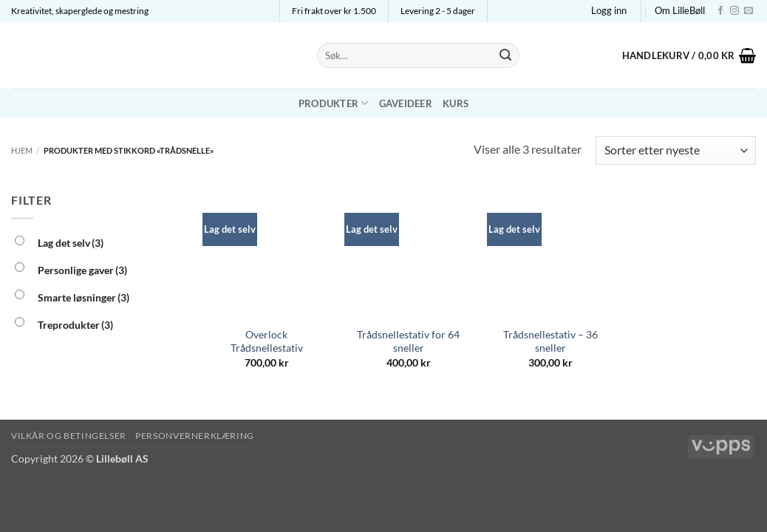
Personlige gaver (82, 270)
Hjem (22, 150)
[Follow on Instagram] (734, 11)
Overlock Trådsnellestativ (267, 341)
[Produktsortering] (676, 150)
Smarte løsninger (83, 297)
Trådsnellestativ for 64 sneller (408, 341)
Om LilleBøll (680, 10)
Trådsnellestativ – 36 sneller (550, 341)
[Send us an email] (749, 11)
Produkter (334, 103)
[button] (609, 10)
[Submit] (505, 55)
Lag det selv (71, 243)
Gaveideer (406, 103)
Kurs (456, 103)
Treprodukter (75, 325)
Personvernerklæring (195, 436)
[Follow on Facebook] (720, 11)
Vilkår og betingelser (69, 436)
